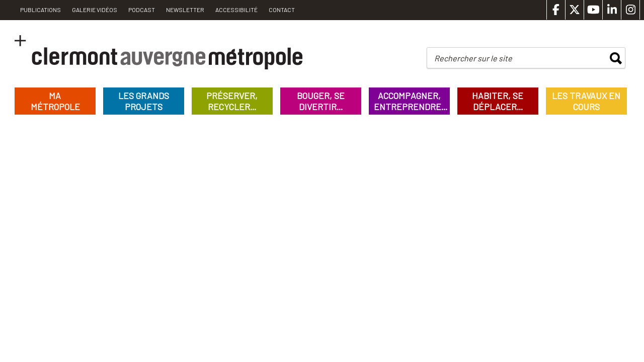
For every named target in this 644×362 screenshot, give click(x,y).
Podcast (142, 10)
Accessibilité (236, 10)
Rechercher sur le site (473, 58)
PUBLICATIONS (41, 10)
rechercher (616, 58)
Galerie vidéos (95, 10)
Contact (282, 10)
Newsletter (185, 10)
